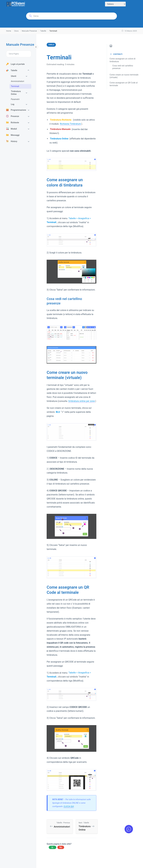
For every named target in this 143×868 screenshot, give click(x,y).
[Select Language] (115, 4)
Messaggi (13, 135)
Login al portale (15, 64)
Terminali (15, 86)
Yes (52, 847)
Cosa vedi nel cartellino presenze (123, 67)
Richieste (13, 122)
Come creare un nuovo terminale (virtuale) (124, 76)
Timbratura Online (16, 93)
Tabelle (12, 70)
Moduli (12, 129)
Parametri (15, 99)
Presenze (13, 116)
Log (13, 104)
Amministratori (18, 81)
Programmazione (16, 110)
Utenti (14, 76)
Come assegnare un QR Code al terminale (124, 84)
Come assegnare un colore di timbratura (123, 60)
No (61, 847)
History (12, 141)
